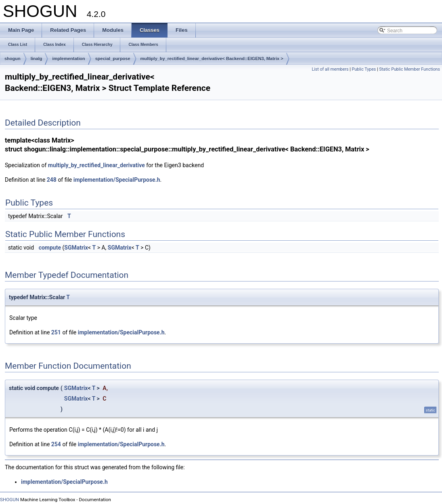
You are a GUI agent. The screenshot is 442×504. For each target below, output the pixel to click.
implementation (68, 59)
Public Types (364, 69)
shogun (13, 59)
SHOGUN (9, 500)
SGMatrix (76, 248)
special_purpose (113, 59)
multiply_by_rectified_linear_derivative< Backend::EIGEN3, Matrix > (212, 59)
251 (56, 332)
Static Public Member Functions (410, 69)
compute (50, 248)
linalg (37, 59)
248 (52, 180)
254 (56, 444)
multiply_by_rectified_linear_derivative (96, 165)
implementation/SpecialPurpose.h (117, 180)
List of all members (330, 69)
